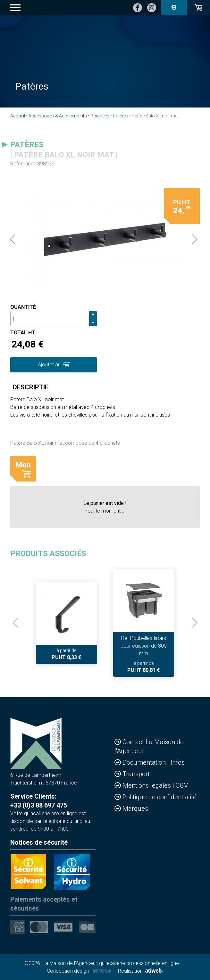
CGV (182, 785)
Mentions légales (147, 785)
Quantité (23, 307)
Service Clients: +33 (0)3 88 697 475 (39, 801)
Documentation (145, 762)
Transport (136, 774)
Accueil (18, 116)
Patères (121, 116)
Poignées (100, 116)
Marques (135, 809)
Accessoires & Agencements (58, 116)
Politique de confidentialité (160, 797)
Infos (178, 762)
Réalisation (141, 971)
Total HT (23, 333)
